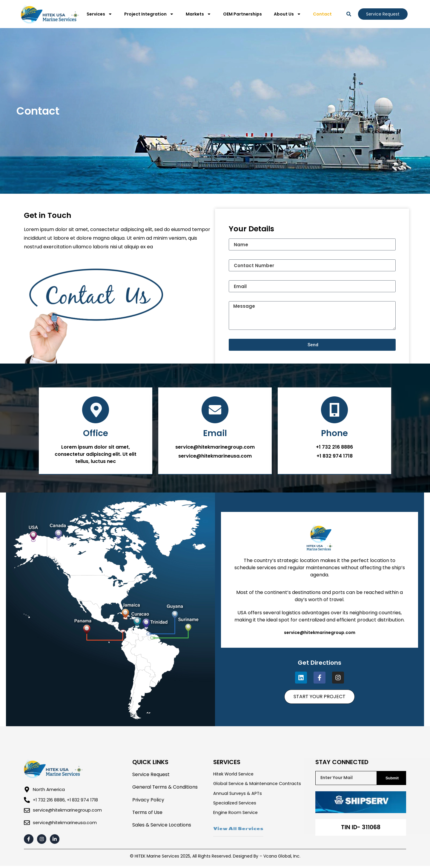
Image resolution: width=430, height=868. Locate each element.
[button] (349, 14)
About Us (287, 14)
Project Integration (149, 14)
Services (99, 14)
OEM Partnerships (242, 14)
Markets (198, 14)
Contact (322, 14)
